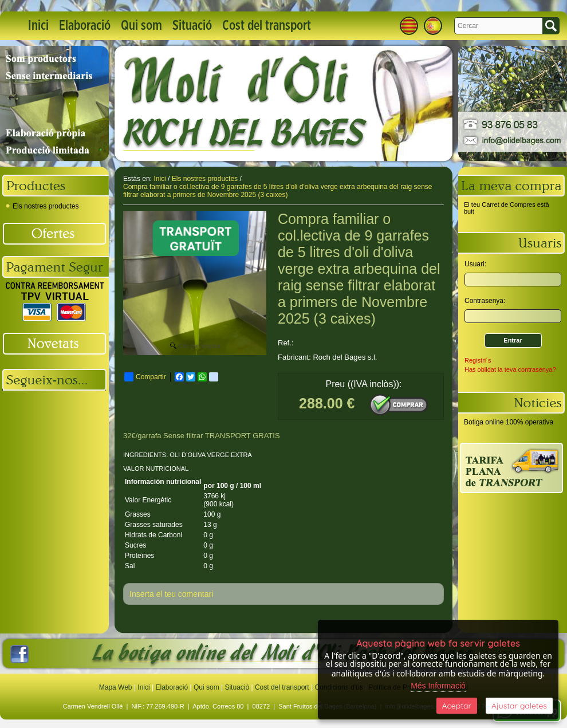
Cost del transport (267, 26)
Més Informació (438, 686)
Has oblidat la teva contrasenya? (510, 369)
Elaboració (85, 26)
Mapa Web (117, 687)
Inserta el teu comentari (171, 594)
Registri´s (478, 360)
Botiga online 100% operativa (509, 422)
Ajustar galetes (519, 706)
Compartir (145, 377)
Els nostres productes (42, 206)
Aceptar (457, 706)
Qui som (141, 26)
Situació (192, 26)
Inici (38, 26)
